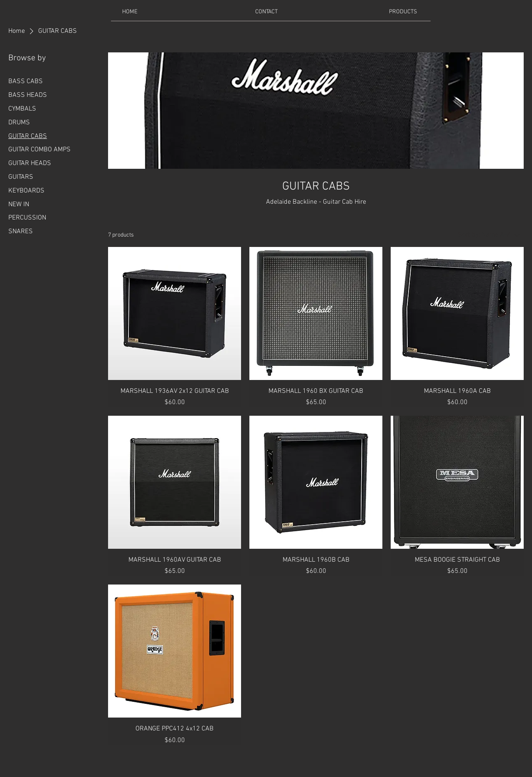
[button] (403, 12)
